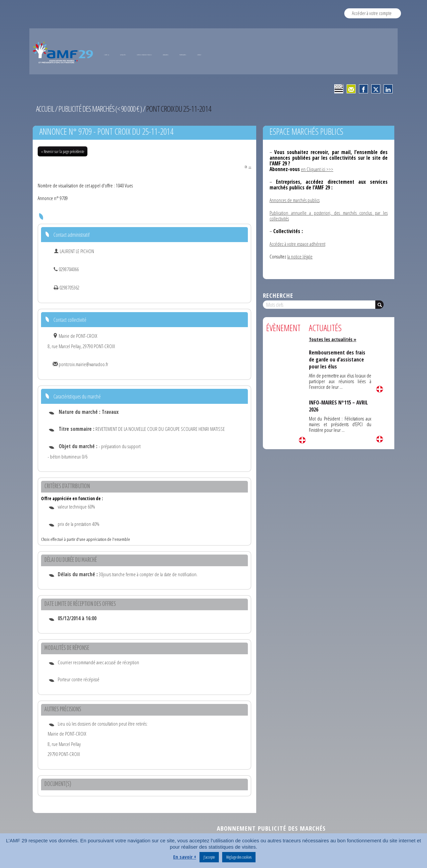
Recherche (278, 295)
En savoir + (185, 857)
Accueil (45, 109)
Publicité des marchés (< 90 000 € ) (102, 109)
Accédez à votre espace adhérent (297, 244)
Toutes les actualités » (334, 339)
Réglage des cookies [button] (239, 857)
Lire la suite (302, 440)
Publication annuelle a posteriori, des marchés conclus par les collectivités (329, 216)
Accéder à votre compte (372, 13)
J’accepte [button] (209, 857)
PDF (245, 167)
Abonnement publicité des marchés (271, 829)
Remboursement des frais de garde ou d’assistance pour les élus (338, 359)
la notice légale (300, 256)
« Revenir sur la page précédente (63, 151)
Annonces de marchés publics (295, 200)
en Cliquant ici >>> (317, 169)
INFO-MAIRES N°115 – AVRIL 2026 (340, 406)
